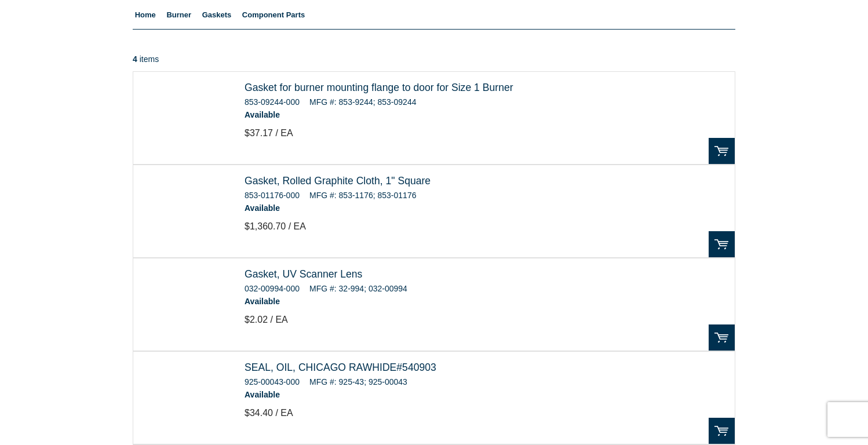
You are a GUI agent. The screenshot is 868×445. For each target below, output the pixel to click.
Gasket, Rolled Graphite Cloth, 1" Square (338, 181)
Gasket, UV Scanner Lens (303, 274)
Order (722, 151)
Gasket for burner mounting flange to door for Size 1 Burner (379, 87)
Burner (179, 15)
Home (145, 15)
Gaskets (217, 15)
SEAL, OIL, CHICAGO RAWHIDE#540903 (340, 367)
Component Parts (273, 15)
